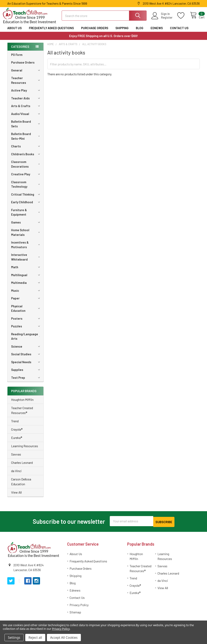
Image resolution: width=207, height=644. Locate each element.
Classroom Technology (26, 188)
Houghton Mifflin (22, 403)
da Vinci (16, 474)
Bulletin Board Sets (26, 127)
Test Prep (26, 381)
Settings (14, 638)
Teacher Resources (26, 84)
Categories (20, 50)
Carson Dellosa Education (21, 485)
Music (26, 294)
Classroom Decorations (26, 168)
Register (162, 20)
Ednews (157, 32)
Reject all (35, 638)
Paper (26, 302)
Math (26, 271)
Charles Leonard (22, 466)
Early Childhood (26, 206)
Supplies (26, 373)
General (26, 74)
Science (26, 350)
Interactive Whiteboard (26, 261)
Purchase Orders (95, 32)
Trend (15, 425)
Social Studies (26, 358)
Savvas (16, 458)
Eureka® (17, 441)
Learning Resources (25, 450)
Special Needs (26, 366)
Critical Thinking (26, 198)
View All (16, 496)
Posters (26, 322)
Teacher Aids (26, 102)
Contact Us (179, 32)
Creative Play (26, 178)
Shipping (122, 32)
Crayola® (17, 433)
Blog (140, 32)
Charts (26, 150)
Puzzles (26, 330)
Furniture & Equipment (26, 216)
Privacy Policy (79, 608)
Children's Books (26, 158)
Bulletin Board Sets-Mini (26, 140)
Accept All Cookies (64, 638)
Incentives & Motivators (26, 248)
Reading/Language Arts (26, 340)
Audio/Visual (26, 117)
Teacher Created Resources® (22, 414)
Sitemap (75, 615)
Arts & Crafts (26, 110)
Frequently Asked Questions (51, 32)
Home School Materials (26, 236)
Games (26, 226)
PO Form (17, 58)
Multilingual (26, 279)
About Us (14, 32)
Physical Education (26, 312)
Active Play (26, 94)
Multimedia (26, 286)
